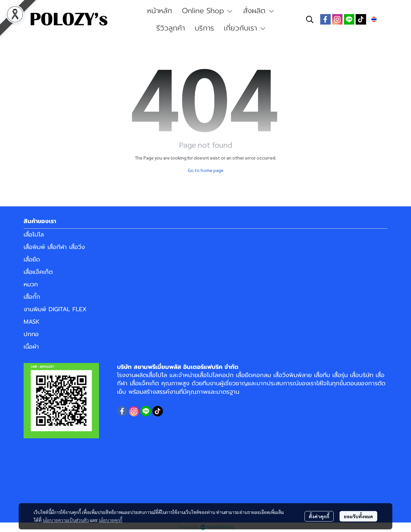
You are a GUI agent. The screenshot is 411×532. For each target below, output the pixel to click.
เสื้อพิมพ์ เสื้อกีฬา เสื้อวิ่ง (54, 247)
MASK (32, 322)
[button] (310, 19)
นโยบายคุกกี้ (110, 520)
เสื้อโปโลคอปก (216, 375)
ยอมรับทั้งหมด (358, 516)
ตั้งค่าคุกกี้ (319, 516)
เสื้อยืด (32, 259)
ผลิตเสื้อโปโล (151, 375)
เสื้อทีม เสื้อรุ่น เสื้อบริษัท (344, 375)
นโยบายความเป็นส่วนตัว (66, 520)
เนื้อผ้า (31, 347)
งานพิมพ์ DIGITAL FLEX (55, 309)
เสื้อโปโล (34, 235)
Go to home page (206, 170)
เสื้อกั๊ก (32, 297)
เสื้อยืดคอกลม (254, 375)
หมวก (31, 284)
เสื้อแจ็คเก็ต (38, 272)
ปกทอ (31, 334)
